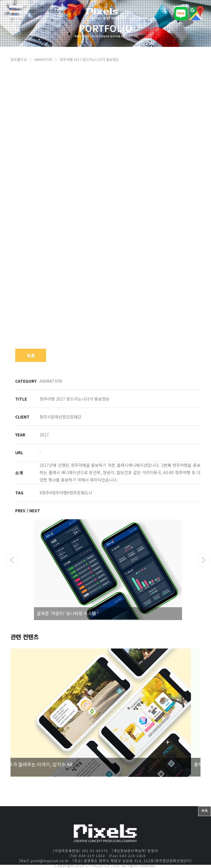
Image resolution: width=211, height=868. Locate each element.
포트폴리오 (19, 59)
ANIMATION (44, 59)
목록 (31, 356)
